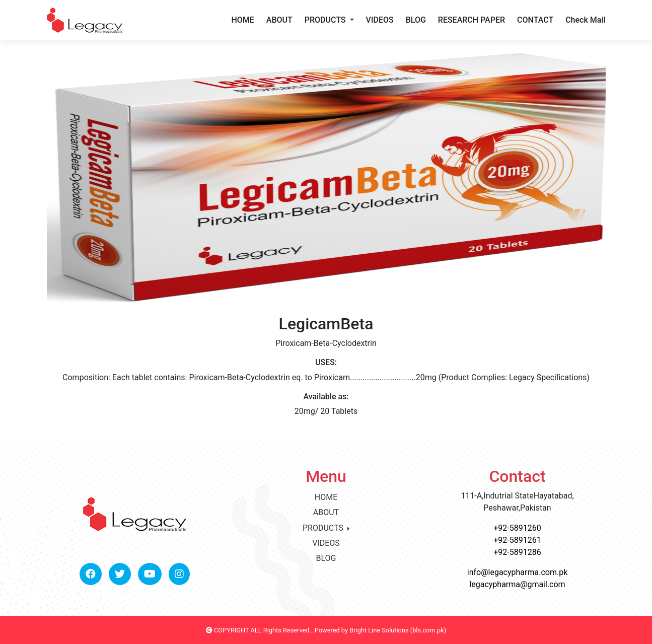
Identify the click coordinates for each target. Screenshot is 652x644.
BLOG (416, 20)
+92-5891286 (517, 552)
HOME (242, 20)
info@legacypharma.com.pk (518, 572)
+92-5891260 (517, 528)
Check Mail (585, 20)
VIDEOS (380, 20)
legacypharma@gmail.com (517, 584)
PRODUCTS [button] (326, 20)
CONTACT (535, 20)
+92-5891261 (517, 540)
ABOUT (279, 20)
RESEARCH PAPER (472, 20)
